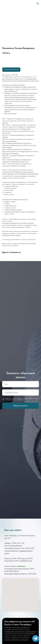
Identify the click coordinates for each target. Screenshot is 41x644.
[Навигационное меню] (38, 4)
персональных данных (30, 400)
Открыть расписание (11, 70)
